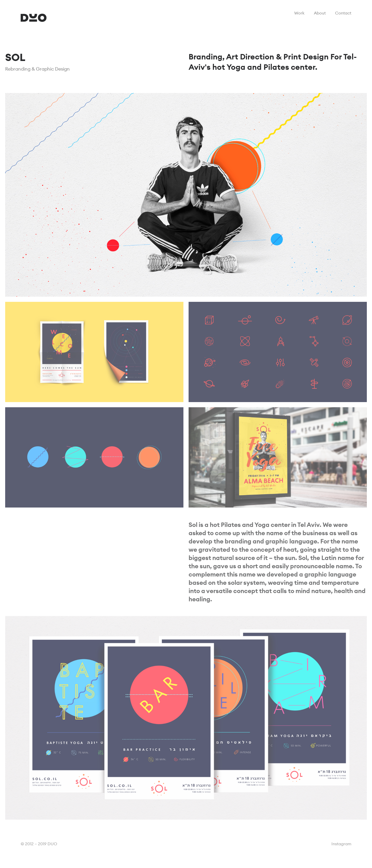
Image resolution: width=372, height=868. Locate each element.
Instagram (341, 844)
